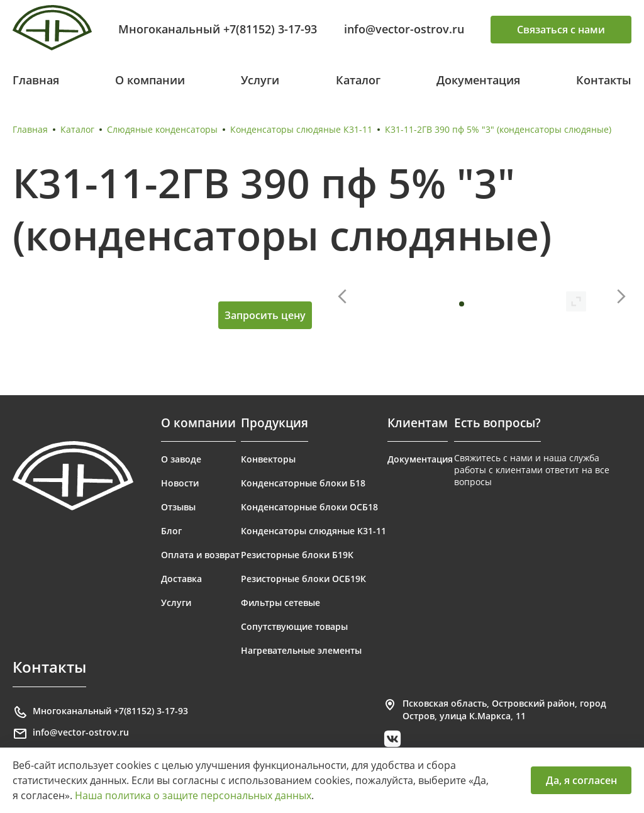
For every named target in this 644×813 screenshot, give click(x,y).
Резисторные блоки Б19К (297, 555)
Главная (36, 80)
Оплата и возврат (200, 555)
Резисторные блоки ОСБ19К (303, 579)
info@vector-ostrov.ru (404, 29)
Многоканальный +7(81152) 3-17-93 (218, 29)
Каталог (358, 80)
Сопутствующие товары (294, 626)
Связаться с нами (561, 30)
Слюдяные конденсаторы (162, 129)
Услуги (260, 80)
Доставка (181, 579)
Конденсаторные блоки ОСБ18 (309, 507)
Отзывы (178, 507)
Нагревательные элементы (301, 650)
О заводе (181, 459)
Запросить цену (265, 315)
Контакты (604, 80)
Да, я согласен (581, 780)
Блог (171, 531)
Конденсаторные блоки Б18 (303, 483)
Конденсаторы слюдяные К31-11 (301, 129)
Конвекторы (268, 459)
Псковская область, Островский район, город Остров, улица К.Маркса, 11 (494, 709)
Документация (478, 80)
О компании (150, 80)
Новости (180, 483)
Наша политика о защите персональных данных (193, 795)
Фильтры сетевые (280, 603)
